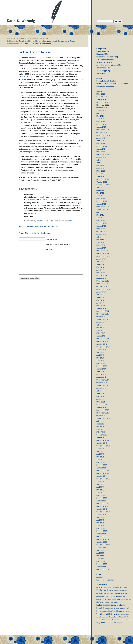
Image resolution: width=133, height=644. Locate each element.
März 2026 (101, 94)
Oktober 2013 (102, 416)
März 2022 (101, 198)
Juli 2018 (100, 295)
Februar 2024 (102, 146)
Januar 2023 (101, 176)
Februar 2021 (102, 223)
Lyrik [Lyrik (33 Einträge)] (98, 611)
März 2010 (101, 528)
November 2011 (103, 473)
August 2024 (101, 138)
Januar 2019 (101, 278)
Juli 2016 (100, 352)
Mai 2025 (100, 116)
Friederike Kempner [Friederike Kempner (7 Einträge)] (101, 599)
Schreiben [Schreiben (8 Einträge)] (99, 620)
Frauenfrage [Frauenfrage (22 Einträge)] (123, 596)
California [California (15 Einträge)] (124, 590)
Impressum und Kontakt (106, 86)
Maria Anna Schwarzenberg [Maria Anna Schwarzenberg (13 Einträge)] (117, 611)
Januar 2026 (101, 99)
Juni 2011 (100, 487)
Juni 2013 (100, 424)
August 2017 (101, 322)
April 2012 (100, 460)
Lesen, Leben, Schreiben (106, 81)
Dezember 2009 (103, 537)
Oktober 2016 (102, 344)
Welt (98, 73)
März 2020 (101, 245)
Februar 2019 (102, 275)
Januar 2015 (101, 377)
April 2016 (100, 361)
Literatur (100, 54)
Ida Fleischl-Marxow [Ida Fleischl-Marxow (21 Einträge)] (103, 602)
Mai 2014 (100, 396)
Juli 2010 (100, 517)
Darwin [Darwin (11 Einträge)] (117, 593)
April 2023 (100, 168)
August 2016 (101, 350)
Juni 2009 (100, 553)
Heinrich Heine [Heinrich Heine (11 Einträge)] (116, 599)
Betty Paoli (23, 41)
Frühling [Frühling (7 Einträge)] (109, 599)
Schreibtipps (102, 71)
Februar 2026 (102, 97)
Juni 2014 (100, 394)
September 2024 (103, 135)
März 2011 (101, 495)
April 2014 (100, 399)
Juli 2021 (100, 212)
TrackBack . (54, 226)
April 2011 (100, 493)
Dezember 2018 (103, 281)
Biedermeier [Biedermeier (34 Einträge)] (113, 590)
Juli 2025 (100, 113)
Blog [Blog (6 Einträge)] (120, 591)
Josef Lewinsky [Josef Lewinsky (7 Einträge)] (114, 602)
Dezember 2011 (103, 471)
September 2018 (103, 289)
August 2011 (101, 482)
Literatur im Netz (104, 68)
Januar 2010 (101, 534)
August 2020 (101, 234)
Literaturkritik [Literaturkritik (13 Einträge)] (100, 608)
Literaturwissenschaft (43, 44)
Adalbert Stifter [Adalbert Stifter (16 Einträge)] (101, 587)
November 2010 (103, 506)
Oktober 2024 (102, 132)
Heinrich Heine (34, 41)
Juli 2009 (100, 550)
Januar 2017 (101, 336)
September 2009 (103, 545)
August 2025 (101, 110)
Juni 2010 (100, 520)
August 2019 (101, 259)
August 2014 (101, 388)
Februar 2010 (102, 531)
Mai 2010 (100, 523)
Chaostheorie (103, 62)
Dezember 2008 (103, 570)
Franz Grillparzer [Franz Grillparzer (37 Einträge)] (111, 596)
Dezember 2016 (103, 339)
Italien (43, 41)
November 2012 (103, 440)
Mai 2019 (100, 267)
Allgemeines (101, 51)
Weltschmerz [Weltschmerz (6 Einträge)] (111, 623)
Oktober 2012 (102, 443)
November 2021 (103, 207)
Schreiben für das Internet (107, 65)
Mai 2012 (100, 457)
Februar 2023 (102, 174)
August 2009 (101, 548)
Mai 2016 (100, 358)
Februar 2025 (102, 124)
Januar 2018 (101, 308)
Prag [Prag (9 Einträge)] (107, 617)
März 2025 (101, 121)
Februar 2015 (102, 374)
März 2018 (101, 306)
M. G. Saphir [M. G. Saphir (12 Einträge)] (104, 611)
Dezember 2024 (103, 130)
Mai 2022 (100, 193)
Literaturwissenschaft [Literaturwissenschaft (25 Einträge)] (121, 608)
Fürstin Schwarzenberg (34, 58)
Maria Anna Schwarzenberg (58, 41)
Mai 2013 (100, 427)
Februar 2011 (102, 498)
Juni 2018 (100, 297)
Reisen (72, 41)
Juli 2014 (100, 391)
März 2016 (101, 363)
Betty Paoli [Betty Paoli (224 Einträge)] (102, 590)
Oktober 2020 (102, 231)
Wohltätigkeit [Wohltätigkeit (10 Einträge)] (118, 623)
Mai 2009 (100, 556)
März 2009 (101, 561)
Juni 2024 (100, 141)
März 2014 (101, 402)
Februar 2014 (102, 405)
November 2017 (103, 314)
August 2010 (101, 515)
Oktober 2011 (102, 476)
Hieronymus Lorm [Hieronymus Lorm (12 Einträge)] (126, 599)
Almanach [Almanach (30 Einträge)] (123, 587)
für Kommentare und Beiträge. (33, 226)
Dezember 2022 (103, 179)
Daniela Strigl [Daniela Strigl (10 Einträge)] (110, 594)
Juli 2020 (100, 237)
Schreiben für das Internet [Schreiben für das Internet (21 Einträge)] (111, 620)
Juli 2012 (100, 451)
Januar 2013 (101, 438)
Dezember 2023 (103, 152)
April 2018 (100, 303)
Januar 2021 (101, 226)
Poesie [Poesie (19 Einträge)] (103, 617)
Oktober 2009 (102, 542)
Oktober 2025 (102, 108)
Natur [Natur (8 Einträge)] (122, 614)
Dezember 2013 (103, 410)
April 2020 (100, 242)
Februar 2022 (102, 201)
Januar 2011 (101, 501)
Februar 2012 (102, 465)
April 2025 (100, 119)
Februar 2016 (102, 366)
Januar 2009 (101, 567)
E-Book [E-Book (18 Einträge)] (122, 593)
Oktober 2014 (102, 383)
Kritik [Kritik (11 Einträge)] (117, 605)
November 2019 (103, 253)
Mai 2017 (100, 328)
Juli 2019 (100, 262)
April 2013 (100, 429)
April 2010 (100, 526)
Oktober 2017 (102, 317)
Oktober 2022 (102, 182)
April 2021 (100, 218)
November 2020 (103, 229)
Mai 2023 (100, 165)
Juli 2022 (100, 187)
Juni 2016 (100, 355)
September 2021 (103, 209)
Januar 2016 (101, 369)
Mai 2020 (100, 240)
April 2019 (100, 270)
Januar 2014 (101, 407)
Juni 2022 (100, 190)
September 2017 (103, 319)
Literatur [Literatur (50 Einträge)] (122, 605)
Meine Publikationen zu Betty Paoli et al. (112, 84)
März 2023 (101, 171)
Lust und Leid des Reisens (35, 52)
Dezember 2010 (103, 504)
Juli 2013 (100, 421)
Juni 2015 (100, 372)
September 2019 (103, 256)
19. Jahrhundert (27, 44)
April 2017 (100, 330)
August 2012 (101, 449)
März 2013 (101, 432)
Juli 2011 (100, 484)
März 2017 (101, 333)
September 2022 (103, 185)
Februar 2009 (102, 564)
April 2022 (100, 196)
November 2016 (103, 341)
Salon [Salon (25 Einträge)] (116, 617)
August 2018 (101, 292)
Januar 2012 (101, 468)
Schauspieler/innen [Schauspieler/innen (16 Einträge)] (125, 617)
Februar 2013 (102, 435)
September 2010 (103, 512)
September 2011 (103, 479)
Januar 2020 (101, 248)
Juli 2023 (100, 160)
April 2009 (100, 559)
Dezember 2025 (103, 102)
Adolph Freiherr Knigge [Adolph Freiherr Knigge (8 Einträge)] (113, 587)
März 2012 (101, 462)
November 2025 (103, 105)
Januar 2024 (101, 149)
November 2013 (103, 413)
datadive (100, 577)
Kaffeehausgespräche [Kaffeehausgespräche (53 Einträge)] (106, 605)
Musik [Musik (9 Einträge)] (119, 614)
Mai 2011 (100, 490)
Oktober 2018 (102, 286)
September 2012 (103, 446)
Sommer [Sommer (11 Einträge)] (123, 620)
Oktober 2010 (102, 509)
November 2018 (103, 284)
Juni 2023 (100, 163)
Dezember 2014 (103, 380)
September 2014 (103, 385)
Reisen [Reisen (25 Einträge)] (111, 617)
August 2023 (101, 157)
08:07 (69, 221)
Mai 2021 (100, 215)
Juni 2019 (100, 264)
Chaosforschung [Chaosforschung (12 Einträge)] (101, 593)
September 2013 (103, 418)
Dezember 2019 (103, 251)
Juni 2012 (100, 454)
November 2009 (103, 539)
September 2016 (103, 347)
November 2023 (103, 154)
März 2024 (101, 143)
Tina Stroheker (42, 221)
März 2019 (101, 273)
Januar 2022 (101, 204)
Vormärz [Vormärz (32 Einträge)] (104, 623)
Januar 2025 (101, 127)
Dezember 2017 (103, 311)
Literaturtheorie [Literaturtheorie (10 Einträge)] (109, 608)
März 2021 (101, 220)
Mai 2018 (100, 300)
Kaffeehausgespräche (105, 580)
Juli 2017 (100, 325)
